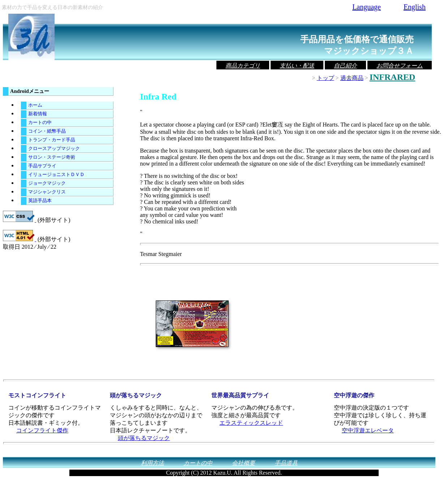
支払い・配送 (297, 66)
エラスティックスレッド (251, 423)
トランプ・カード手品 (52, 140)
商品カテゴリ (243, 66)
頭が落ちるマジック (144, 438)
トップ (326, 78)
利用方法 (152, 463)
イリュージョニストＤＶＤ (56, 175)
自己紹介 (345, 66)
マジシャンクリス (47, 192)
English (415, 7)
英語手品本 (40, 201)
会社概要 (244, 463)
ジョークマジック (47, 183)
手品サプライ (42, 166)
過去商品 (352, 78)
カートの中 (40, 123)
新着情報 (38, 114)
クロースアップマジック (54, 149)
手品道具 (286, 463)
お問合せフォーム (400, 66)
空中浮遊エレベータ (368, 430)
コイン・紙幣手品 (47, 131)
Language (367, 7)
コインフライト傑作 (42, 430)
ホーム (35, 105)
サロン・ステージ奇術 (52, 157)
